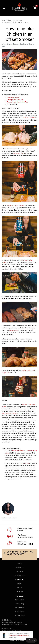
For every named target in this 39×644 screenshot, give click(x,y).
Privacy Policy (20, 604)
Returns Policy (20, 608)
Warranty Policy (20, 615)
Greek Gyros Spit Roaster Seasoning (19, 636)
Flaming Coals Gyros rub (16, 206)
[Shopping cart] (35, 8)
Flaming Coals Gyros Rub (15, 100)
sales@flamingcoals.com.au (12, 622)
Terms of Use (19, 600)
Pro (21, 413)
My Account (19, 568)
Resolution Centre (19, 575)
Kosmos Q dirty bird (20, 153)
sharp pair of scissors (30, 118)
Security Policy (20, 611)
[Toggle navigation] (4, 8)
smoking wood (26, 463)
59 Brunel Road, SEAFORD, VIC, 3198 (14, 624)
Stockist (19, 588)
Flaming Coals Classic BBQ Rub (17, 102)
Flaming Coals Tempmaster (10, 413)
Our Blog (20, 584)
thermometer (13, 330)
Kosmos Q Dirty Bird (13, 98)
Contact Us (19, 591)
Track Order (20, 571)
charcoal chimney (18, 451)
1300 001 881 (7, 620)
